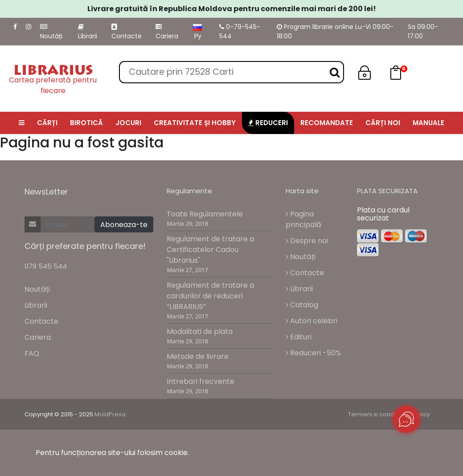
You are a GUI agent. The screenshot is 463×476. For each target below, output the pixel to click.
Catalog (302, 305)
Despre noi (307, 241)
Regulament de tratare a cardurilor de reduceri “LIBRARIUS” (210, 296)
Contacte (127, 32)
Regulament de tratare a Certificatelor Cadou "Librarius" (210, 250)
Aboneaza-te (124, 225)
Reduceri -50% (313, 353)
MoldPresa (110, 414)
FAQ (32, 353)
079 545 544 (46, 266)
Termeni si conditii (374, 414)
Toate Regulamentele (205, 214)
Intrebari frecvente (201, 381)
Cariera (167, 32)
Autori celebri (311, 321)
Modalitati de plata (200, 332)
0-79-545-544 (240, 31)
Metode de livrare (198, 356)
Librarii (88, 32)
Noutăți (51, 32)
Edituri (299, 337)
